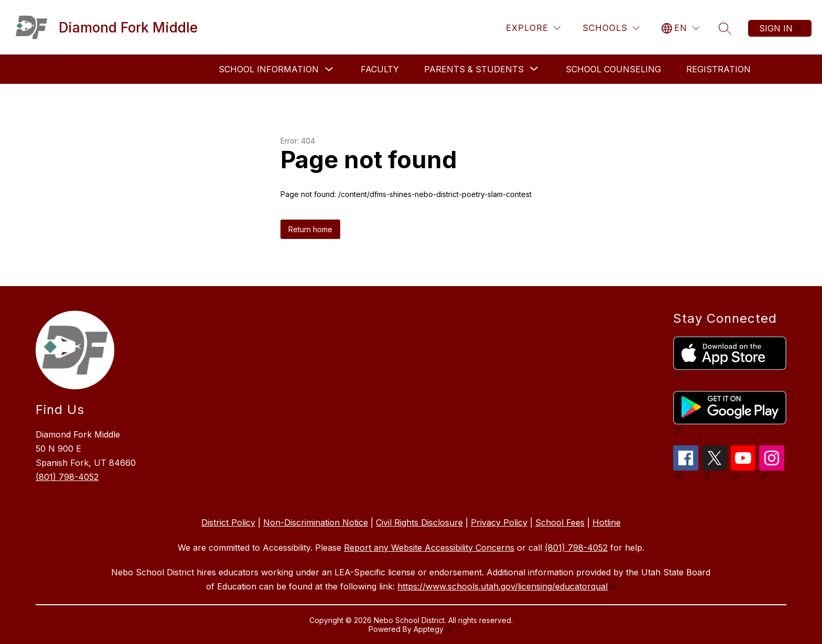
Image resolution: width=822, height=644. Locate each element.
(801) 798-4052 (67, 477)
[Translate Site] (680, 28)
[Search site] (725, 28)
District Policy (228, 522)
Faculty (380, 69)
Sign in (776, 28)
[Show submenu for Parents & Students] (474, 69)
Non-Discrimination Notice (316, 522)
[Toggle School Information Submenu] (329, 69)
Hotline (607, 522)
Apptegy (430, 629)
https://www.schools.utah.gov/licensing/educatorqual (502, 586)
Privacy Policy (499, 522)
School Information (269, 69)
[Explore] (533, 28)
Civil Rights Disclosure (419, 522)
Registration (718, 69)
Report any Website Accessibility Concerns (429, 548)
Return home (310, 229)
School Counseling (613, 69)
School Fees (560, 522)
